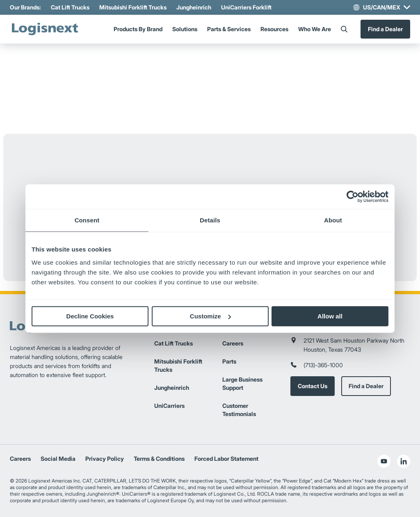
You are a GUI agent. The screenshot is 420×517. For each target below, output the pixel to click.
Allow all (330, 316)
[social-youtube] (384, 461)
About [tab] (333, 220)
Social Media (58, 459)
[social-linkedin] (404, 461)
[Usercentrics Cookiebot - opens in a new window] (353, 197)
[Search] (344, 29)
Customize (210, 316)
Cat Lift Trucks (70, 7)
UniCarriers (169, 406)
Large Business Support (242, 383)
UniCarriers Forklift (246, 7)
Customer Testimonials (239, 410)
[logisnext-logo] (45, 29)
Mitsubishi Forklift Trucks (133, 7)
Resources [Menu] (274, 29)
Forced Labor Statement (226, 459)
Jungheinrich (194, 7)
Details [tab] (210, 220)
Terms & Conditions (159, 459)
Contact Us (313, 386)
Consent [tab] (87, 220)
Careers (233, 343)
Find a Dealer (385, 29)
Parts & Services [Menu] (229, 29)
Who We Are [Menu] (315, 29)
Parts (229, 361)
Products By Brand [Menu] (138, 29)
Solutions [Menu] (185, 29)
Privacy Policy (105, 459)
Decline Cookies (90, 316)
